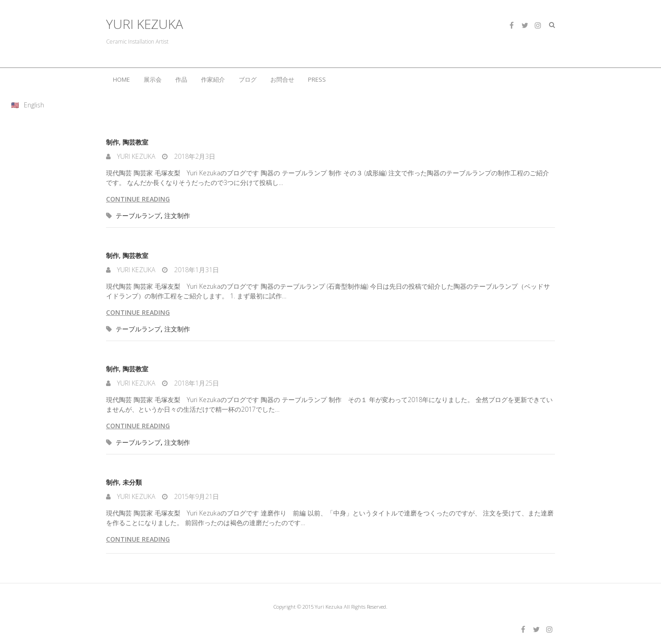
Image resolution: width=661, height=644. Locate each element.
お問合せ (282, 79)
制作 (112, 142)
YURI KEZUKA (145, 24)
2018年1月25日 (196, 383)
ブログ (248, 79)
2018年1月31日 (196, 270)
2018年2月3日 (194, 156)
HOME (121, 79)
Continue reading (138, 199)
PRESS (317, 79)
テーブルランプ (138, 216)
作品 (181, 79)
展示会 (153, 79)
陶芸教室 (135, 142)
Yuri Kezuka (135, 156)
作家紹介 (213, 79)
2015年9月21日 (196, 496)
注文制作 (177, 216)
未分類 (132, 482)
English (34, 105)
